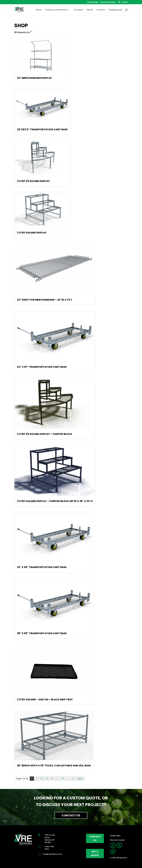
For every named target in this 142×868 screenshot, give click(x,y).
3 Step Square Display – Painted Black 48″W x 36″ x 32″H (55, 501)
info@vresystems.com (53, 854)
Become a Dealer (108, 2)
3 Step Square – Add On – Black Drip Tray (45, 699)
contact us (95, 838)
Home (39, 10)
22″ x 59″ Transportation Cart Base (42, 567)
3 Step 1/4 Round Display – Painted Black (45, 434)
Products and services (56, 10)
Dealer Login (93, 2)
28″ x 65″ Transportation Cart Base (42, 633)
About (90, 10)
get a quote (95, 853)
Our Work (78, 10)
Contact (101, 10)
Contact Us (71, 815)
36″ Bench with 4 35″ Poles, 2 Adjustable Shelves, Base (54, 765)
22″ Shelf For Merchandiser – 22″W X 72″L (45, 300)
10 (63, 779)
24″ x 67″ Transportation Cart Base (42, 367)
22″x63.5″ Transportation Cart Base (42, 129)
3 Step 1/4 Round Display (33, 181)
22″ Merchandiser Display (34, 78)
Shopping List (115, 10)
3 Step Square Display (32, 233)
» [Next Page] (73, 779)
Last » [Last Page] (80, 779)
